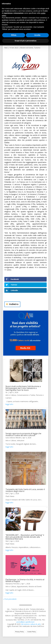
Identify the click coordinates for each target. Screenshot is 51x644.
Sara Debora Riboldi (13, 438)
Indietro (14, 304)
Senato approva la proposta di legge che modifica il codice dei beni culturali (23, 434)
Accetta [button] (37, 35)
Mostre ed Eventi (27, 48)
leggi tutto (9, 404)
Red (6, 48)
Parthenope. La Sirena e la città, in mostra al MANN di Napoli (25, 580)
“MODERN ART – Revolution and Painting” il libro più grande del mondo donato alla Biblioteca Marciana (25, 537)
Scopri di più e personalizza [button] (25, 41)
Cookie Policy (32, 632)
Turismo (37, 48)
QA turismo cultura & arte (31, 624)
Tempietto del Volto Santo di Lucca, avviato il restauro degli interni (25, 490)
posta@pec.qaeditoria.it (25, 622)
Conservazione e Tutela (26, 395)
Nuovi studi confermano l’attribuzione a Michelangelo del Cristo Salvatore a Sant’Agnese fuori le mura (23, 388)
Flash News (10, 496)
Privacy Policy (20, 632)
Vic (7, 392)
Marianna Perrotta (13, 584)
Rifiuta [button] (14, 35)
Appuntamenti (22, 586)
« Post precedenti (10, 599)
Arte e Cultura (11, 395)
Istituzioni (21, 440)
